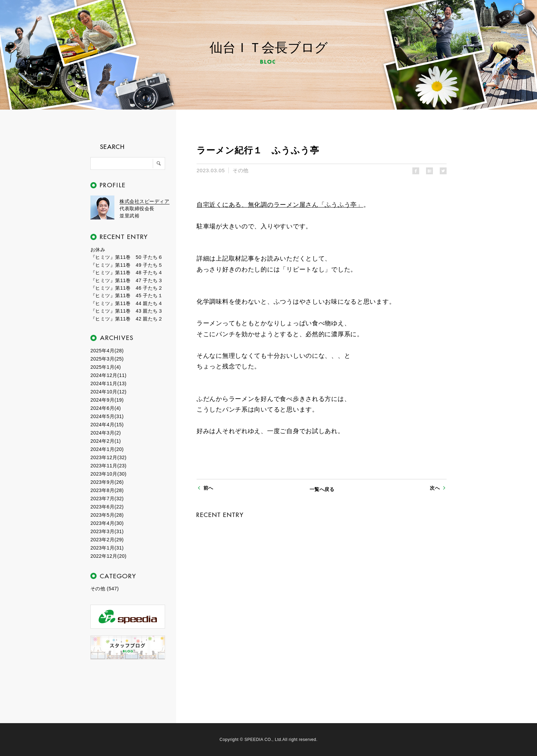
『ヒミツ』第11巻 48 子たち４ (127, 273)
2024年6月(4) (106, 408)
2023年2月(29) (107, 540)
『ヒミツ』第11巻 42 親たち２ (127, 319)
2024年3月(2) (106, 433)
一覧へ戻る (322, 489)
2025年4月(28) (107, 351)
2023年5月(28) (107, 515)
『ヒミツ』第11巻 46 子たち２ (127, 288)
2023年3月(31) (107, 531)
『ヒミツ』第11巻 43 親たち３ (127, 311)
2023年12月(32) (108, 457)
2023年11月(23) (108, 466)
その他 (240, 170)
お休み (98, 250)
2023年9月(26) (107, 482)
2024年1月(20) (107, 449)
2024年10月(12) (108, 392)
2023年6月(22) (107, 507)
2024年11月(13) (108, 383)
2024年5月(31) (107, 416)
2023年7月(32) (107, 499)
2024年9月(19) (107, 400)
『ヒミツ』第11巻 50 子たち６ (127, 257)
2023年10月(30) (108, 474)
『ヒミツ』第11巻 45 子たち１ (127, 295)
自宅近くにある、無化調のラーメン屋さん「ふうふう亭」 (280, 205)
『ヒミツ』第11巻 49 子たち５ (127, 265)
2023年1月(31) (107, 548)
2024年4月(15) (107, 425)
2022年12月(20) (108, 556)
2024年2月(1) (106, 441)
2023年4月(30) (107, 523)
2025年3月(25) (107, 359)
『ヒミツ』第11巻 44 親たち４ (127, 303)
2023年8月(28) (107, 490)
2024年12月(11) (108, 375)
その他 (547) (105, 589)
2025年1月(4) (106, 367)
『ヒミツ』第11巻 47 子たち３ (127, 280)
